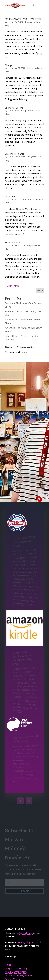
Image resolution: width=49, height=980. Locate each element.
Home (8, 965)
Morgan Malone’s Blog (16, 968)
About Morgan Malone (16, 972)
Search (40, 290)
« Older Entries (12, 286)
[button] (42, 7)
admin (10, 22)
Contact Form (26, 933)
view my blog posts (27, 942)
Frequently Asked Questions (19, 976)
